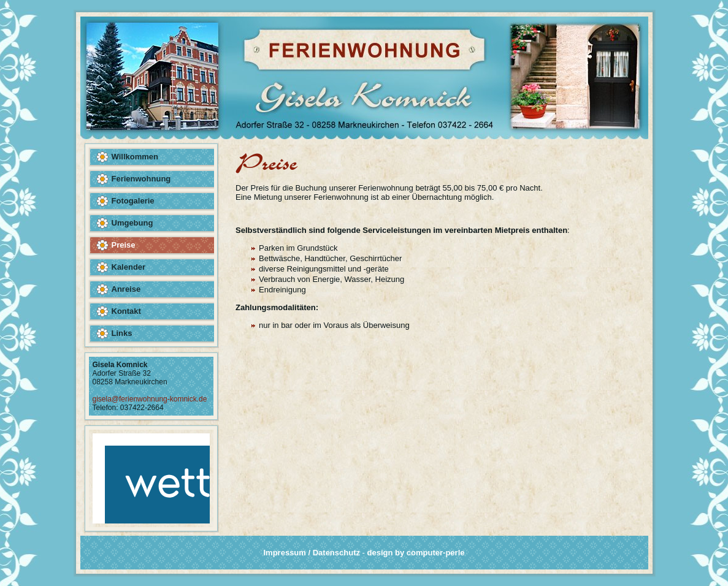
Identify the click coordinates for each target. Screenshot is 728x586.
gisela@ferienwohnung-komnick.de (150, 399)
